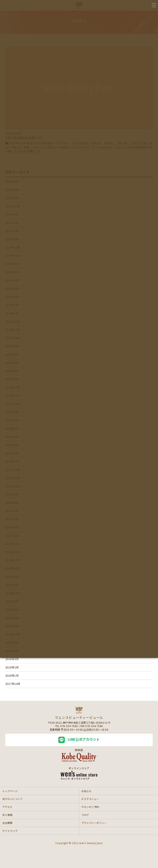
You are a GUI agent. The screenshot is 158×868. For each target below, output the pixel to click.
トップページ (10, 791)
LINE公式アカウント (79, 740)
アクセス (7, 807)
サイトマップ (10, 831)
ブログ (85, 815)
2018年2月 (12, 667)
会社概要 (7, 823)
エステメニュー (90, 799)
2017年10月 (13, 684)
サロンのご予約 (90, 807)
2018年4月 (12, 659)
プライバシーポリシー (94, 823)
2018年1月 (12, 675)
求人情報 (7, 815)
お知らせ (86, 791)
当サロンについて (12, 799)
